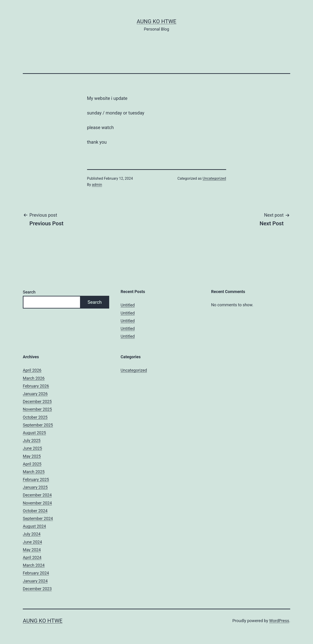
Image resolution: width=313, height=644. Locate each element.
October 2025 (35, 417)
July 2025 (32, 440)
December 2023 (37, 589)
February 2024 (36, 573)
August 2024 (34, 526)
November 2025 (37, 409)
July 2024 (32, 534)
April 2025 (32, 464)
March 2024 (34, 565)
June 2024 (32, 542)
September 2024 (38, 518)
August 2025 (34, 433)
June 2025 (32, 448)
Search (29, 292)
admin (97, 185)
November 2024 (37, 503)
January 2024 (35, 581)
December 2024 (37, 495)
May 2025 (32, 456)
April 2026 (32, 370)
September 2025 (38, 425)
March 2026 (34, 378)
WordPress (279, 621)
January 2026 (35, 394)
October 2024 (35, 511)
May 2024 (32, 550)
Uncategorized (214, 178)
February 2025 (36, 479)
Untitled (128, 305)
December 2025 (37, 401)
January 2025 (35, 487)
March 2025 (34, 472)
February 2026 (36, 386)
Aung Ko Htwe (157, 21)
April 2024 (32, 557)
